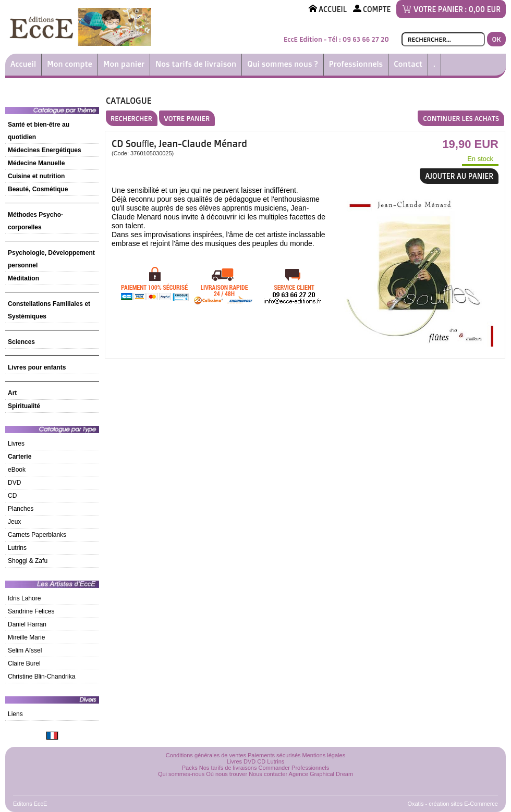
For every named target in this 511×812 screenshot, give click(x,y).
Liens (15, 714)
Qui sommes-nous (181, 774)
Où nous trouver (227, 774)
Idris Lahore (24, 598)
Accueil (23, 64)
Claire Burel (24, 663)
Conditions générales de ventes (206, 755)
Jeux (14, 522)
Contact (408, 64)
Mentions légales (324, 755)
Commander (275, 768)
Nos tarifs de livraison (196, 64)
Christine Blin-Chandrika (41, 676)
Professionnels (356, 64)
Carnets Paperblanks (37, 535)
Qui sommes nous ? (283, 64)
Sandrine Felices (31, 611)
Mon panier (124, 64)
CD (12, 496)
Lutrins (17, 548)
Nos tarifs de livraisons (228, 768)
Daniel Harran (27, 624)
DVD (14, 483)
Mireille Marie (26, 637)
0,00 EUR (485, 9)
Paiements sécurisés (274, 755)
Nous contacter (268, 774)
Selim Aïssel (25, 650)
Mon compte (70, 64)
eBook (17, 470)
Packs (190, 768)
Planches (21, 509)
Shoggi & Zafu (28, 561)
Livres (16, 444)
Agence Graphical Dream (321, 774)
